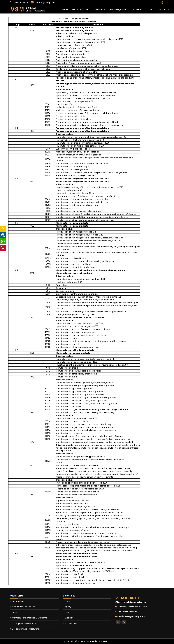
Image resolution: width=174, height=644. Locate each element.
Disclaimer (81, 613)
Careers (137, 9)
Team (88, 9)
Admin (149, 9)
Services (100, 9)
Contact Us (164, 9)
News (80, 611)
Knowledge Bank (119, 9)
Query (80, 609)
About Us (77, 9)
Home (65, 9)
